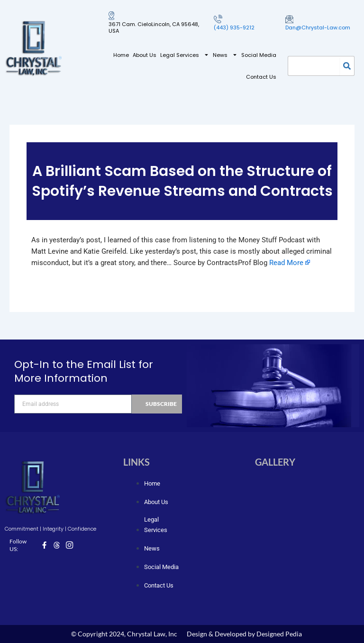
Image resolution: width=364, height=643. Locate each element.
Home (121, 55)
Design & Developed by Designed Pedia (244, 634)
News (225, 55)
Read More (286, 263)
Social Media (259, 55)
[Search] (347, 66)
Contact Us (261, 77)
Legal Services (185, 55)
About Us (145, 55)
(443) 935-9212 (234, 28)
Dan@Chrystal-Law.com (318, 28)
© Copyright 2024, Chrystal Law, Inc (124, 634)
